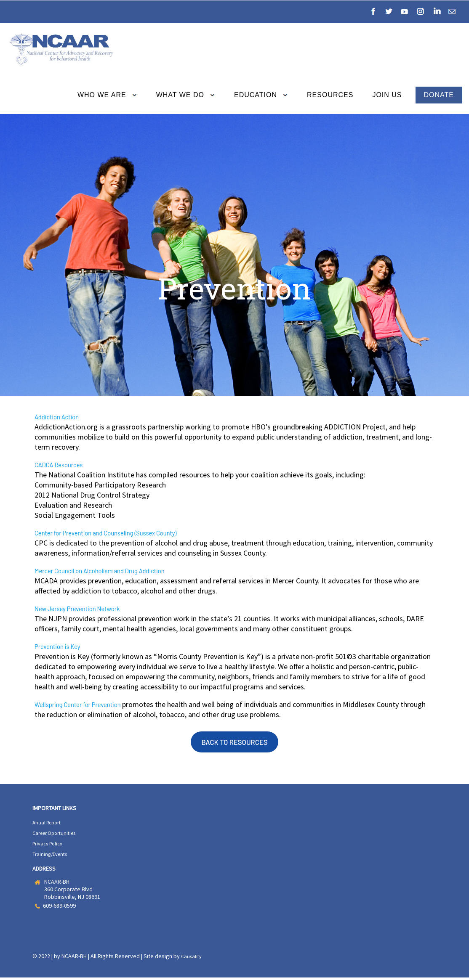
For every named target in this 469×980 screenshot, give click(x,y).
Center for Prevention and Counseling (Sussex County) (122, 534)
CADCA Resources (64, 465)
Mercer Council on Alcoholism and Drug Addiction (115, 572)
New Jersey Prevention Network (87, 610)
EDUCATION (264, 95)
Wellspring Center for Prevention (88, 707)
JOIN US (387, 95)
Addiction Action (62, 417)
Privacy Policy (50, 847)
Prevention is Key (63, 649)
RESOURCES (333, 95)
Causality (192, 959)
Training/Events (52, 857)
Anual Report (49, 827)
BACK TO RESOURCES (234, 746)
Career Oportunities (58, 837)
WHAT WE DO (188, 95)
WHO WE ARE (110, 95)
